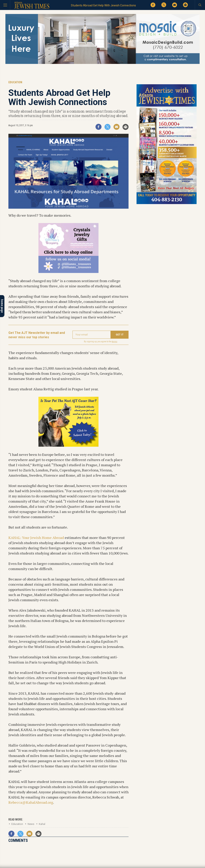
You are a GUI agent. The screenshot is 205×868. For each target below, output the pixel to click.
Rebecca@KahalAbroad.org (31, 802)
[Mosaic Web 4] (102, 63)
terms (115, 342)
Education (17, 824)
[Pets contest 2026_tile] (68, 445)
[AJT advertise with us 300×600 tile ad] (167, 203)
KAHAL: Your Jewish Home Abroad (36, 538)
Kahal (42, 824)
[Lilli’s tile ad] (68, 272)
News (31, 824)
